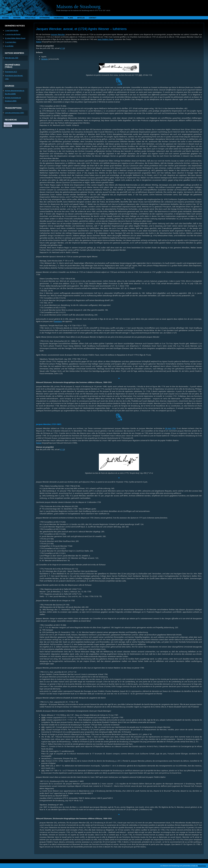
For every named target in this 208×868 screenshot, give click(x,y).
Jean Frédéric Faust (105, 39)
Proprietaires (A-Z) (11, 72)
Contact (93, 18)
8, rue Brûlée (9, 46)
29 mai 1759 (170, 428)
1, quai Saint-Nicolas (12, 30)
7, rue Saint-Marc (11, 42)
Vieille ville (30, 18)
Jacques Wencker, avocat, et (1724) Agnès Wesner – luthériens (81, 29)
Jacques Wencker (58, 34)
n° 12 (62, 48)
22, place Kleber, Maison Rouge (15, 38)
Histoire (17, 18)
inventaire (58, 321)
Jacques (44, 59)
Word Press (202, 866)
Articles (81, 18)
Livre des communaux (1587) (14, 113)
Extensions (45, 18)
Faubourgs (59, 18)
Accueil (5, 18)
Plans (70, 18)
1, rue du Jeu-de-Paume (13, 34)
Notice (39, 42)
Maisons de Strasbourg (78, 7)
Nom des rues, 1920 (12, 58)
